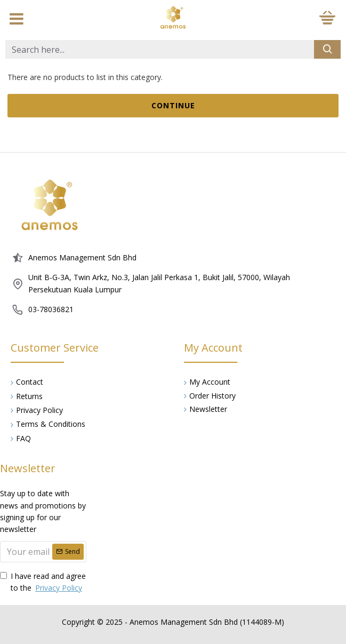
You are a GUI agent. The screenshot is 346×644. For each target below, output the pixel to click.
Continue (173, 105)
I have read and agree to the (43, 583)
